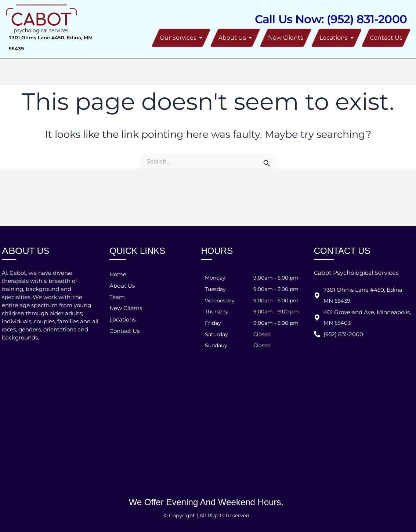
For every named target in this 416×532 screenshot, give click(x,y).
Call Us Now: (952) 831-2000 (331, 19)
